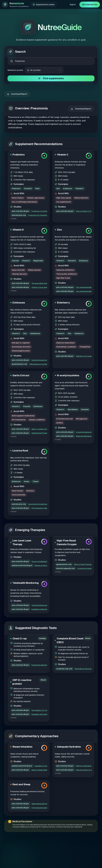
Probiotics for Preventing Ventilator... (38, 170)
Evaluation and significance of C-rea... (39, 669)
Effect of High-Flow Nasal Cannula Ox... (83, 519)
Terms (83, 861)
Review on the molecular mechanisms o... (41, 520)
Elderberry (63, 257)
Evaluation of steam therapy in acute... (41, 721)
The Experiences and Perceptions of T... (39, 560)
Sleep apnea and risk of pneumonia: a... (39, 758)
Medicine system (15, 25)
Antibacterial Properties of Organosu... (39, 388)
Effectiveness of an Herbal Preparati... (38, 319)
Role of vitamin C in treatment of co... (84, 166)
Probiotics (19, 109)
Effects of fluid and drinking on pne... (84, 721)
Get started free (90, 5)
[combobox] (51, 16)
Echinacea (19, 257)
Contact (94, 861)
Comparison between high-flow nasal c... (84, 523)
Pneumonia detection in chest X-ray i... (39, 620)
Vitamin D (18, 184)
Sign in (73, 5)
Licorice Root (20, 405)
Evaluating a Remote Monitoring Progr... (39, 564)
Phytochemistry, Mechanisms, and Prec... (39, 463)
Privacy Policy (86, 849)
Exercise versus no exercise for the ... (84, 725)
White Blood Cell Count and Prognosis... (83, 624)
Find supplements (51, 33)
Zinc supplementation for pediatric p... (84, 246)
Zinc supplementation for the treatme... (84, 242)
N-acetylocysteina (68, 330)
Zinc (59, 184)
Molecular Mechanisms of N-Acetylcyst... (84, 391)
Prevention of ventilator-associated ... (39, 166)
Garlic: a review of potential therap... (39, 384)
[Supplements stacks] (44, 5)
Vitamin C (63, 109)
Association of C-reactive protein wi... (39, 665)
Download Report (17, 49)
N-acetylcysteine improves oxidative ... (84, 387)
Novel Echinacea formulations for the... (39, 315)
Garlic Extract (21, 330)
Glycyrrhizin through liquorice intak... (38, 459)
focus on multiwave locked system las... (39, 516)
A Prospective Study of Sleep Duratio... (39, 762)
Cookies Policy (87, 855)
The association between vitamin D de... (39, 238)
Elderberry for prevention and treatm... (84, 311)
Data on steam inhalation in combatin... (39, 725)
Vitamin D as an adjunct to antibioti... (39, 242)
